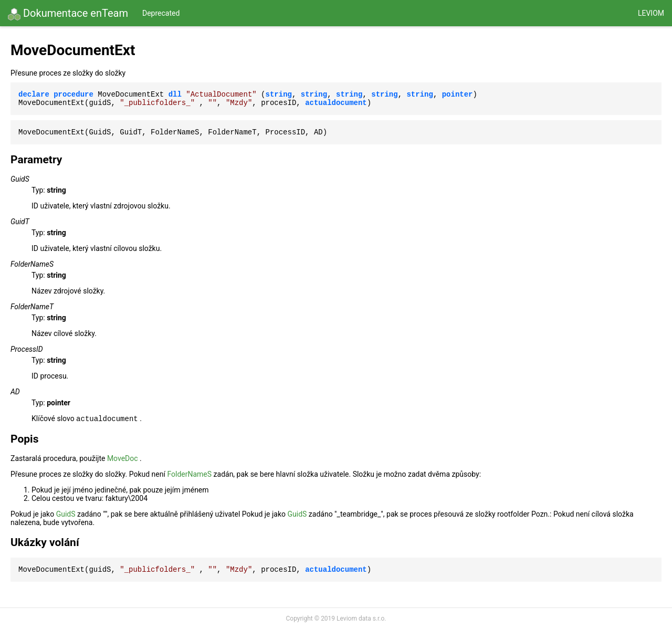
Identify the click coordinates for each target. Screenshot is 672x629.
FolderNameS (189, 474)
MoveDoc (123, 458)
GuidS (66, 514)
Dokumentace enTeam (68, 14)
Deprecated (161, 13)
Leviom (651, 13)
